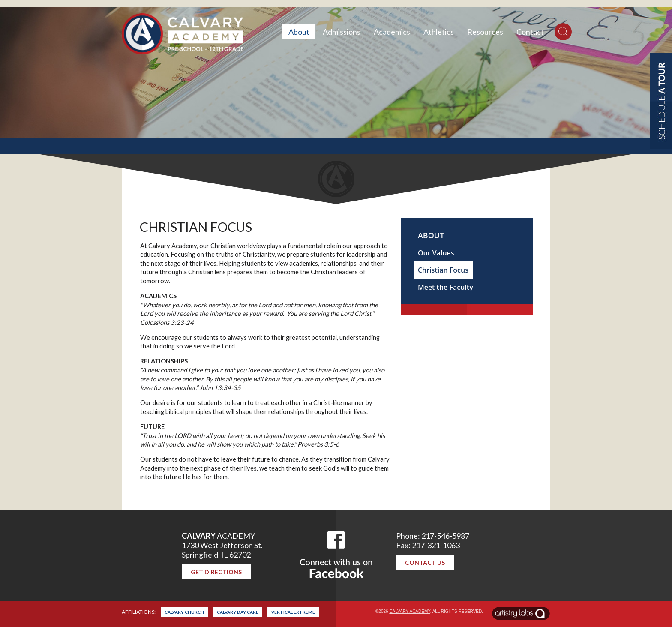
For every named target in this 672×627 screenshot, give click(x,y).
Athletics (439, 32)
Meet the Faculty (445, 287)
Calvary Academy (409, 611)
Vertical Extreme (293, 612)
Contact (530, 32)
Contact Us (425, 562)
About (299, 32)
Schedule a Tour (661, 101)
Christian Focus (443, 270)
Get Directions (216, 572)
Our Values (436, 253)
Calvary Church (184, 612)
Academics (392, 32)
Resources (485, 32)
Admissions (342, 32)
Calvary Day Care (238, 612)
